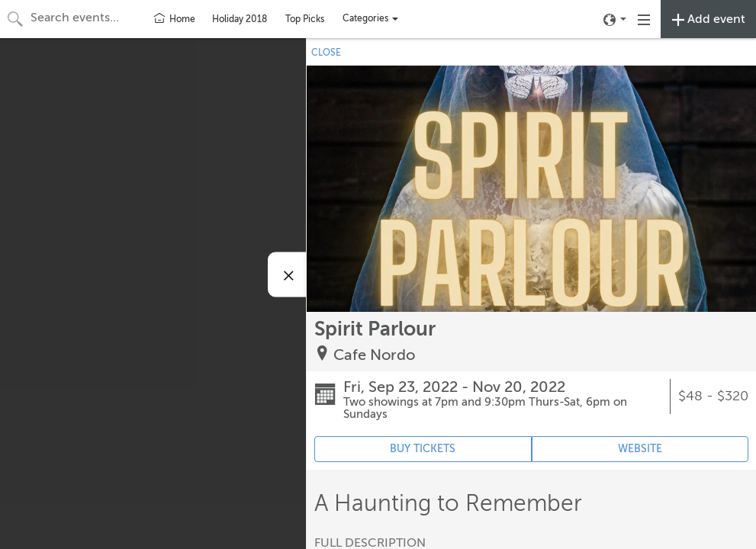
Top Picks (305, 19)
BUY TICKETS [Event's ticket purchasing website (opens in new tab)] (423, 449)
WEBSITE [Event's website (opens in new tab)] (640, 449)
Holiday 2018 (240, 19)
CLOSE (326, 53)
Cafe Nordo (374, 355)
